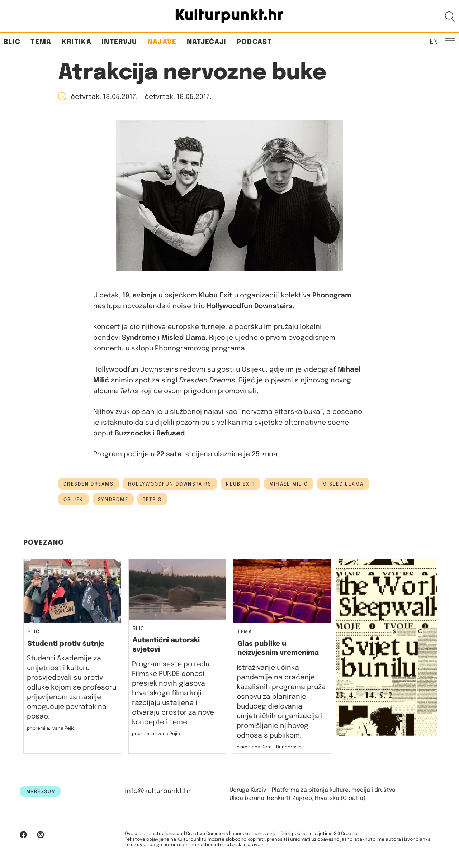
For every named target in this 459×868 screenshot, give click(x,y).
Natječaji (207, 42)
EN (434, 41)
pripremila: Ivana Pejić (51, 728)
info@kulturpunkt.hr (158, 791)
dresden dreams (89, 484)
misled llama (343, 484)
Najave (162, 42)
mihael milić (289, 484)
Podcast (254, 42)
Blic (12, 42)
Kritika (77, 42)
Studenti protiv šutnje (66, 644)
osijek (74, 500)
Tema (41, 42)
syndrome (113, 500)
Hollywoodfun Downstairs (170, 484)
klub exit (240, 484)
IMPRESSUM (40, 792)
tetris (152, 500)
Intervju (119, 42)
